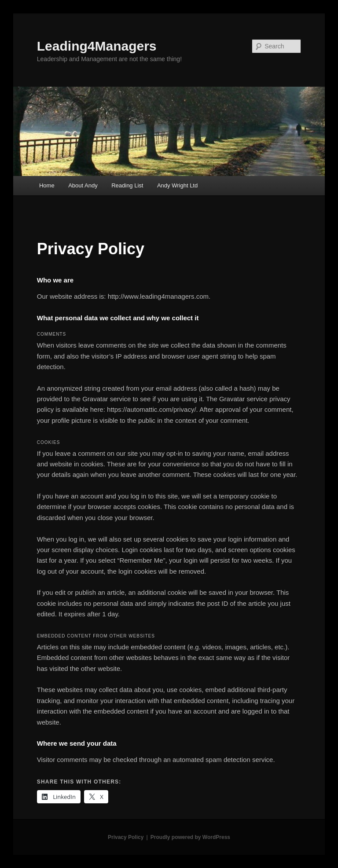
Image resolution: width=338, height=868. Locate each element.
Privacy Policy (126, 837)
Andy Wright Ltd (177, 185)
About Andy (83, 185)
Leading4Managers (97, 46)
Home (47, 185)
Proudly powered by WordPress (190, 837)
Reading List (127, 185)
